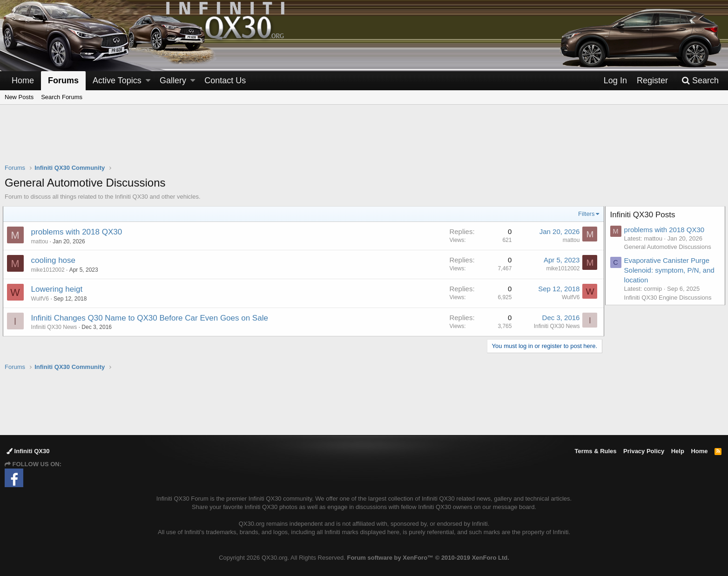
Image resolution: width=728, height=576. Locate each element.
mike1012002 (50, 270)
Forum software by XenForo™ (428, 558)
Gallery (173, 80)
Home (23, 80)
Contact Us (225, 80)
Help (678, 451)
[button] (148, 81)
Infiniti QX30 (28, 451)
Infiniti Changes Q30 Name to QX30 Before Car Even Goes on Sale (152, 318)
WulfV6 (42, 299)
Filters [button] (584, 214)
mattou (42, 241)
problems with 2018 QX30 (79, 232)
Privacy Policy (644, 451)
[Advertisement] (364, 140)
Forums (63, 80)
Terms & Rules (595, 451)
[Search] (700, 81)
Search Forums (62, 97)
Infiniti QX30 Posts (645, 215)
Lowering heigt (59, 289)
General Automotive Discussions (670, 247)
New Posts (19, 97)
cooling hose (55, 260)
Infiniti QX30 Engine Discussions (670, 298)
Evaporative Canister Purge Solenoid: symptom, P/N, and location (671, 270)
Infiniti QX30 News (56, 327)
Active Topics (117, 80)
